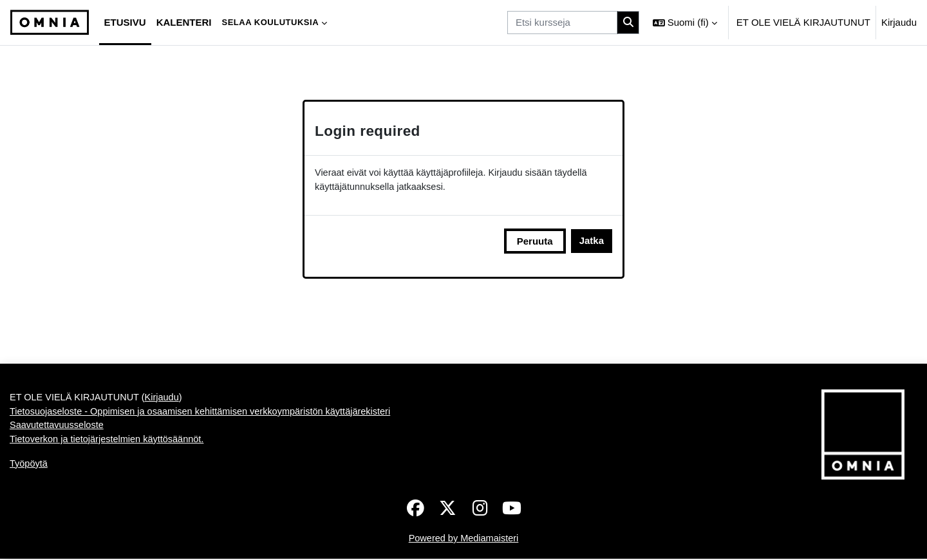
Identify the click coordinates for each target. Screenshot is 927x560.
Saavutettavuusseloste (58, 428)
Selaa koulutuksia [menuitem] (270, 22)
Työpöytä (29, 467)
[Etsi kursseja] (562, 23)
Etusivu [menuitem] (125, 22)
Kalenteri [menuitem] (184, 22)
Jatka (592, 242)
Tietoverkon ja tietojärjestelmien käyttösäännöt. (110, 443)
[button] (685, 23)
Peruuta (535, 242)
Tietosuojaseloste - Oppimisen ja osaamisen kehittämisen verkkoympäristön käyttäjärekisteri (207, 414)
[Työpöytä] (50, 23)
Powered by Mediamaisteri (464, 539)
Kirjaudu (899, 22)
